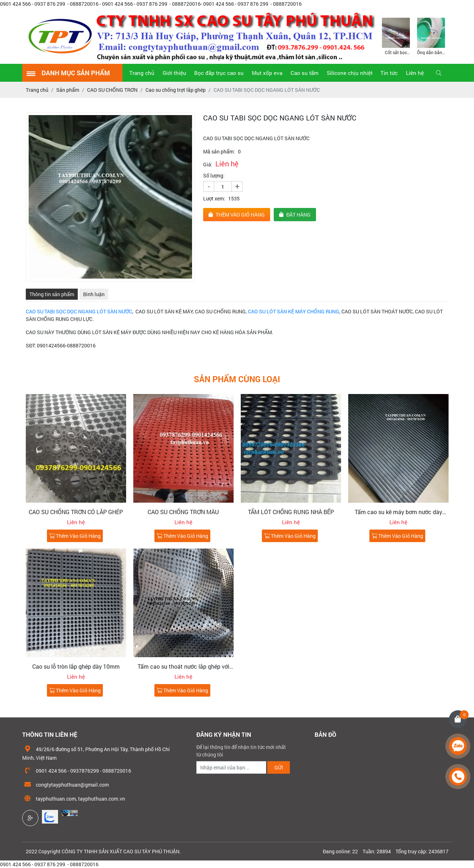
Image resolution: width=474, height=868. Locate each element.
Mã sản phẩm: (219, 151)
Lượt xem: (214, 198)
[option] (396, 36)
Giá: (208, 164)
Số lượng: (214, 176)
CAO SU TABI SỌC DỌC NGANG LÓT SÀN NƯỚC (79, 311)
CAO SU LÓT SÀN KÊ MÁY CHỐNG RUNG (294, 311)
